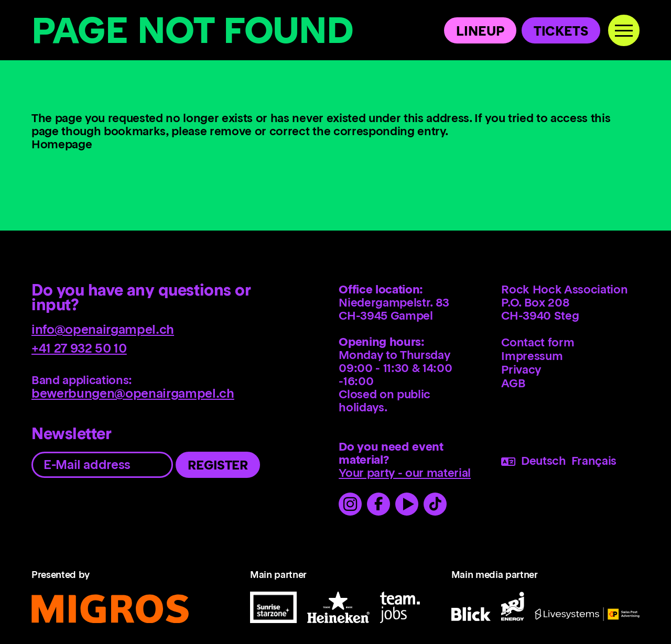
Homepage (62, 145)
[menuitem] (572, 342)
